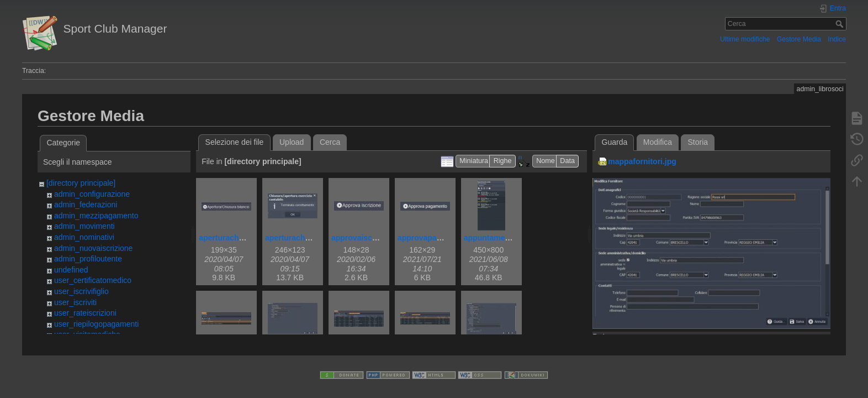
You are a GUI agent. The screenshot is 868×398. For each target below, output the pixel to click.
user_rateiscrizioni (85, 313)
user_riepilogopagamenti (96, 324)
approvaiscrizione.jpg (371, 238)
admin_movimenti (84, 226)
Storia (698, 142)
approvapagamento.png (441, 238)
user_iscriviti (75, 302)
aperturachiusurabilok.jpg (313, 238)
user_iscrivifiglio (81, 291)
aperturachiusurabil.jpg (242, 238)
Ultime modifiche (745, 39)
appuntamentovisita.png (509, 238)
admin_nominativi (84, 237)
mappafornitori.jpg (642, 161)
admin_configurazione (92, 194)
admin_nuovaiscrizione (93, 248)
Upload (292, 142)
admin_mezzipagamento (96, 216)
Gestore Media (799, 39)
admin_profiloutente (88, 259)
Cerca (841, 24)
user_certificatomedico (93, 280)
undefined (71, 270)
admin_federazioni (86, 205)
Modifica (658, 142)
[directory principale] (81, 183)
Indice (837, 39)
